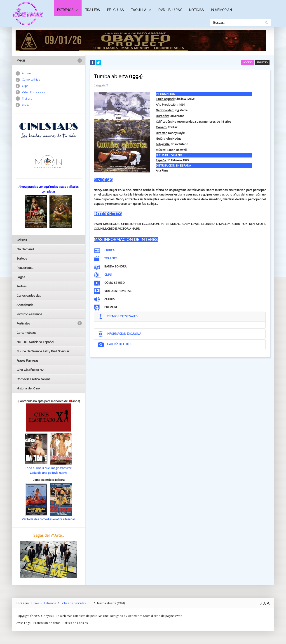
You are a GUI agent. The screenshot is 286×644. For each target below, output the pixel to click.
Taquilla (139, 10)
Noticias (196, 10)
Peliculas (115, 10)
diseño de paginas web (167, 615)
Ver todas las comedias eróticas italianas (49, 519)
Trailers (92, 10)
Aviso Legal (24, 622)
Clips (25, 86)
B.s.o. (26, 106)
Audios (27, 73)
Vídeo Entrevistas (34, 93)
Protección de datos (47, 622)
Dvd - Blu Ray (170, 10)
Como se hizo (31, 80)
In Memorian (221, 10)
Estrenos (65, 10)
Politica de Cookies (76, 622)
